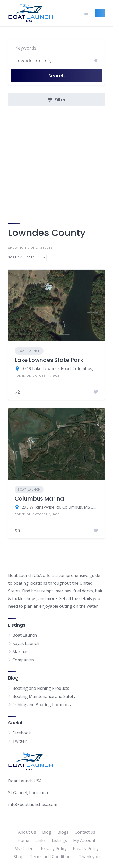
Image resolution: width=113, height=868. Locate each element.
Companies (23, 660)
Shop (19, 857)
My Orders (25, 849)
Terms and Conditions (51, 857)
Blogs (63, 832)
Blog (47, 832)
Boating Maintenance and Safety (44, 696)
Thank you (89, 857)
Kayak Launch (26, 643)
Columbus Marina (39, 499)
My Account (84, 840)
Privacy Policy (54, 849)
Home (23, 840)
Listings (59, 840)
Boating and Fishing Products (41, 688)
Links (40, 840)
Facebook (22, 733)
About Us (27, 832)
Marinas (20, 652)
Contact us (85, 832)
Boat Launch (29, 351)
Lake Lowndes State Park (49, 360)
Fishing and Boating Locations (42, 705)
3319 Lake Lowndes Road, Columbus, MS (60, 368)
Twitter (19, 741)
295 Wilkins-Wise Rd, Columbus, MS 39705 (60, 507)
